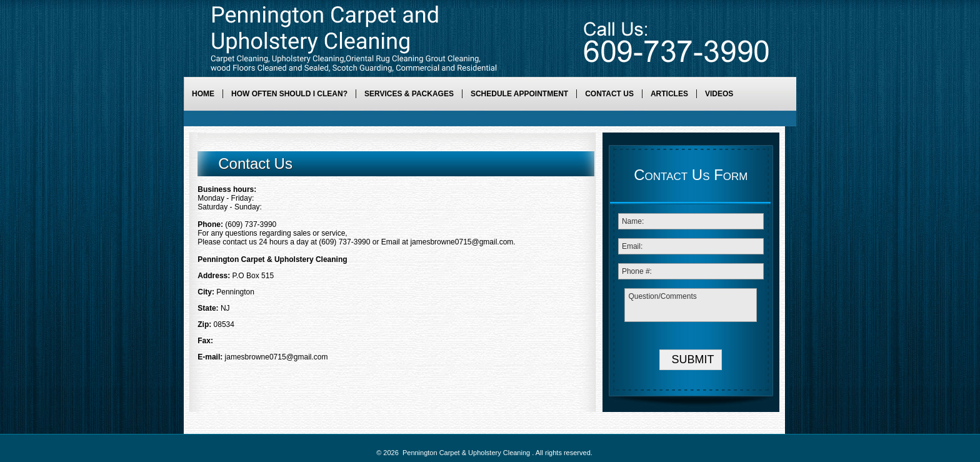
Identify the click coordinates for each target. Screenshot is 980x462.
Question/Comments (691, 305)
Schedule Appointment (519, 94)
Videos (719, 94)
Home (203, 94)
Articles (669, 94)
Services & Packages (409, 94)
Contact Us (609, 94)
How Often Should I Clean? (289, 94)
